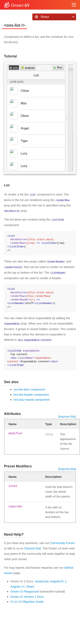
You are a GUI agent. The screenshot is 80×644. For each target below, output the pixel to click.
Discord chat (33, 547)
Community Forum (62, 541)
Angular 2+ (18, 585)
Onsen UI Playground (25, 590)
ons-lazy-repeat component (32, 398)
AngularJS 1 (58, 580)
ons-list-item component (29, 388)
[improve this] (67, 415)
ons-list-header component (31, 393)
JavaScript (42, 580)
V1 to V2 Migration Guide (27, 600)
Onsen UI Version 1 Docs (27, 595)
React (30, 585)
